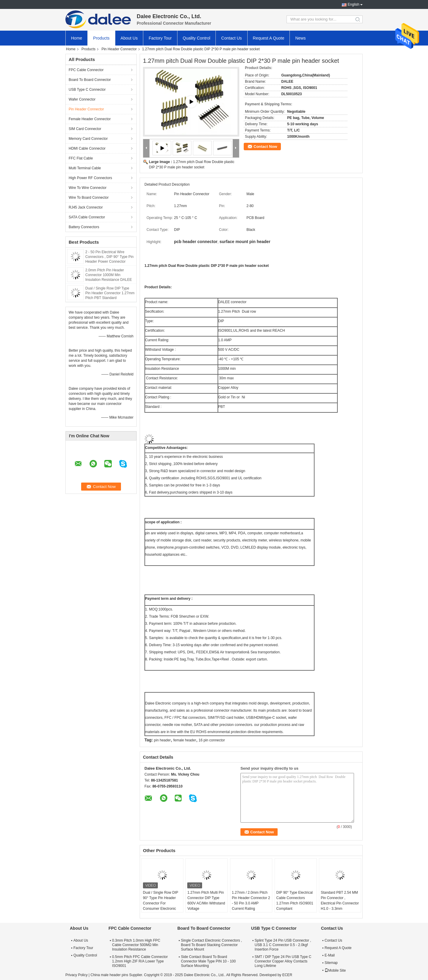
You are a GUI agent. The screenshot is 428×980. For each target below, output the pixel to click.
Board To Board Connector (90, 80)
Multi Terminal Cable (85, 168)
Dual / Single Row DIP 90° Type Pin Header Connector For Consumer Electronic (161, 901)
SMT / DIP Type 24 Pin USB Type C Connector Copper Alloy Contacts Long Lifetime (283, 961)
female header (185, 740)
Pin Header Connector (119, 49)
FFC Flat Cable (81, 158)
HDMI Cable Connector (87, 148)
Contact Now (265, 147)
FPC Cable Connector (86, 70)
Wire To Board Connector (89, 198)
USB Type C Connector (87, 90)
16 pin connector (212, 740)
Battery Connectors (84, 227)
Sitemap (331, 963)
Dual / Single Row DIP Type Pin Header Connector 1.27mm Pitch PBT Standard (110, 293)
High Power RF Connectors (90, 178)
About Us (129, 38)
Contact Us (231, 38)
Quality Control (197, 38)
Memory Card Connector (88, 139)
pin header (162, 740)
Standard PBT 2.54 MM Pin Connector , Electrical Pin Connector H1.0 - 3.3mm (340, 901)
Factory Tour (160, 38)
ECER (287, 975)
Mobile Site (335, 970)
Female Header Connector (90, 119)
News (300, 38)
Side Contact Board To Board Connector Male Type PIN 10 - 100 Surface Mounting (209, 961)
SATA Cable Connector (87, 217)
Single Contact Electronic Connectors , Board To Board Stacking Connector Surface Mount (211, 945)
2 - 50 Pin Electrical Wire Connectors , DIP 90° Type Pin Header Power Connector (109, 257)
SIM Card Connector (85, 129)
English (354, 4)
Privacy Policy (77, 975)
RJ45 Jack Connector (86, 207)
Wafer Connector (82, 99)
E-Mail (330, 955)
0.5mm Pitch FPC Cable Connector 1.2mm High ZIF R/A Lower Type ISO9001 (140, 961)
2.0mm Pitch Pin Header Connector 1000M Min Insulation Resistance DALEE (109, 275)
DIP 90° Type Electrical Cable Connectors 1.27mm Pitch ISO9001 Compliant (295, 901)
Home (77, 38)
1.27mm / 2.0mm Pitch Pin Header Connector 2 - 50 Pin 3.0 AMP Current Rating (251, 901)
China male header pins (109, 975)
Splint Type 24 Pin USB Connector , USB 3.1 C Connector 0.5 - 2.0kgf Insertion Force (283, 945)
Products (101, 38)
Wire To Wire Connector (88, 188)
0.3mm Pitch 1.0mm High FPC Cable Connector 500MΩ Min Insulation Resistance (136, 945)
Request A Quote (269, 38)
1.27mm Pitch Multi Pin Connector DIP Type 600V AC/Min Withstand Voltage (206, 901)
